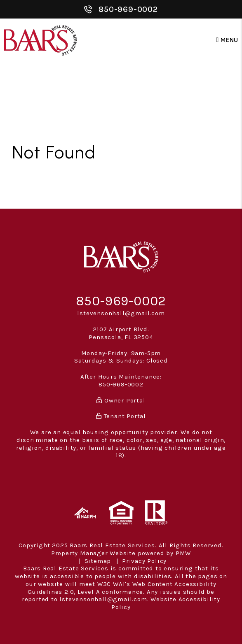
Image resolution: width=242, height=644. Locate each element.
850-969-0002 (128, 9)
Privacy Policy (144, 561)
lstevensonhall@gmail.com (121, 313)
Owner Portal (121, 400)
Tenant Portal (121, 416)
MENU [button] (228, 40)
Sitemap (98, 561)
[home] (40, 40)
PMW (183, 553)
